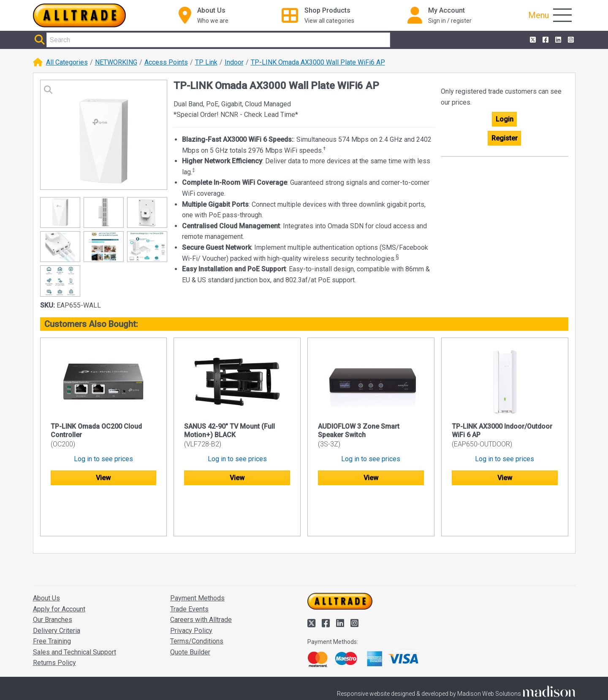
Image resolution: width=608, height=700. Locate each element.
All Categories (67, 62)
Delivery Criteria (57, 590)
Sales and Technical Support (75, 612)
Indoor (234, 62)
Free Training (52, 601)
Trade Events (189, 569)
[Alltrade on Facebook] (545, 40)
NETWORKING (116, 62)
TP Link (206, 62)
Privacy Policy (191, 590)
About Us (46, 558)
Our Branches (53, 579)
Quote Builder (190, 612)
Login (505, 119)
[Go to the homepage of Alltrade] (79, 15)
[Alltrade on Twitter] (532, 40)
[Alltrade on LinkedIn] (557, 40)
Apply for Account (59, 569)
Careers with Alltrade (201, 579)
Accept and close (475, 682)
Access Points (166, 62)
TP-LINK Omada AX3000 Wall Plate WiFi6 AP (318, 62)
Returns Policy (54, 623)
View (103, 478)
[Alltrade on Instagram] (570, 40)
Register (505, 138)
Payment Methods (197, 558)
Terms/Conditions (197, 601)
